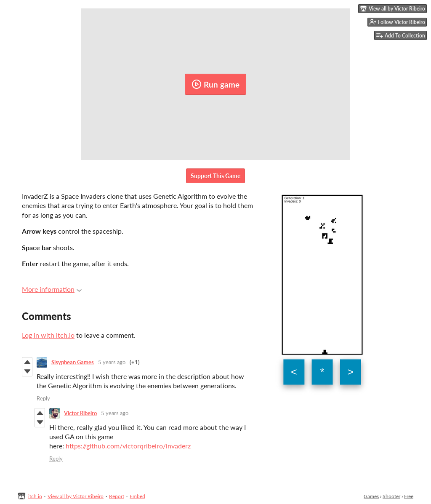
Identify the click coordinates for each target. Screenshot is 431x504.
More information (52, 289)
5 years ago (112, 362)
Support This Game (215, 176)
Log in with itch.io (48, 335)
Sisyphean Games (73, 362)
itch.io (35, 496)
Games (371, 496)
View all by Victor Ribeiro (76, 496)
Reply (43, 398)
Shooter (391, 496)
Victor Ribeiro (80, 413)
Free (409, 496)
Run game (215, 84)
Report (117, 496)
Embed (137, 496)
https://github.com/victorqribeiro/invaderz (128, 446)
